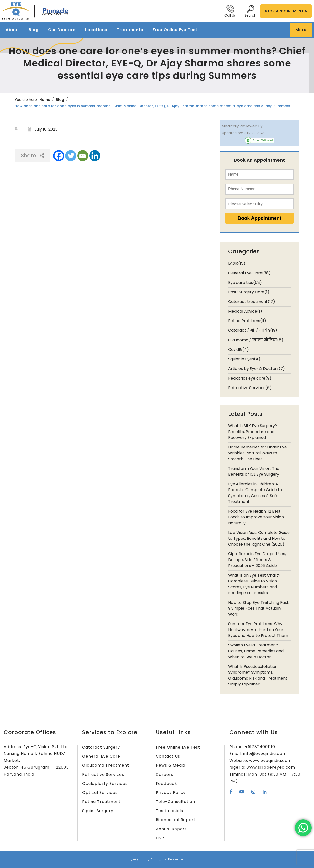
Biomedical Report (176, 820)
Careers (164, 774)
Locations (96, 30)
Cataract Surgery (101, 747)
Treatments (130, 30)
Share (33, 155)
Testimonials (169, 811)
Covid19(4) (238, 349)
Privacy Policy (171, 793)
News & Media (171, 765)
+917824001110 (260, 747)
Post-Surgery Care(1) (249, 292)
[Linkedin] (95, 156)
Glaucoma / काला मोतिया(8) (256, 340)
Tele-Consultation (175, 802)
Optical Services (100, 793)
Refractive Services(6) (250, 388)
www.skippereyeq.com (271, 767)
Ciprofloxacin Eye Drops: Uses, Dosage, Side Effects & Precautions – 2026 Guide (257, 560)
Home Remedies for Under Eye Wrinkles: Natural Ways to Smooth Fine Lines (257, 453)
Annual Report (171, 829)
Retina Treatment (101, 802)
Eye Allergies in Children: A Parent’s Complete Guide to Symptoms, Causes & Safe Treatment (255, 493)
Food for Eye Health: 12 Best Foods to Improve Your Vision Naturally (256, 517)
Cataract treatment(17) (252, 302)
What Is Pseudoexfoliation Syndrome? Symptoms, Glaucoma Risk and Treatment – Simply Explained (259, 675)
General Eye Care (101, 756)
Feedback (166, 783)
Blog (34, 30)
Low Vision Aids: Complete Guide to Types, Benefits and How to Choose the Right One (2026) (259, 538)
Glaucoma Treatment (106, 765)
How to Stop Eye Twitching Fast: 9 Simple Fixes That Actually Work (259, 608)
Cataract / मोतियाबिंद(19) (253, 330)
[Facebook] (59, 156)
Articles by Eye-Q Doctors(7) (256, 369)
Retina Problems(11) (247, 321)
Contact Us (168, 756)
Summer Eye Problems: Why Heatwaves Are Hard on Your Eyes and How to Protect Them (258, 630)
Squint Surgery (98, 811)
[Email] (83, 156)
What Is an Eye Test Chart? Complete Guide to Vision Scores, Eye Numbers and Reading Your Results (254, 584)
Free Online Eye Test (175, 30)
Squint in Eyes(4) (244, 359)
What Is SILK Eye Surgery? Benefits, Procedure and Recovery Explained (253, 432)
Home (45, 100)
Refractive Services (103, 774)
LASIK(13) (237, 263)
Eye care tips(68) (245, 283)
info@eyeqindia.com (265, 754)
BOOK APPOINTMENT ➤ (286, 11)
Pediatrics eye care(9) (250, 378)
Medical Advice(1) (245, 311)
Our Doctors (62, 30)
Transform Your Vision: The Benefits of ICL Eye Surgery (254, 471)
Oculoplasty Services (105, 783)
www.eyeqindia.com (270, 760)
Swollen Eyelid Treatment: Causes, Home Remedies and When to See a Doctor (256, 651)
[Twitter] (71, 156)
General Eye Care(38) (249, 273)
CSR (160, 838)
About (12, 30)
